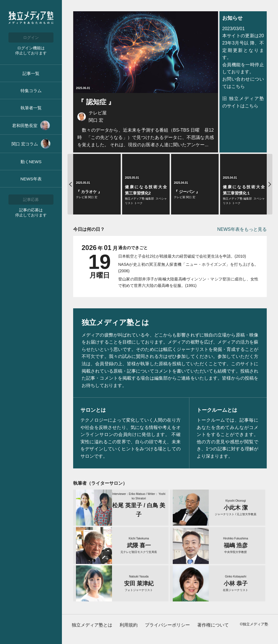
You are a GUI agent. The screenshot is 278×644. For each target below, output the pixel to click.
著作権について (213, 625)
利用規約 (129, 625)
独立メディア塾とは (92, 625)
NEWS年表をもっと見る (242, 229)
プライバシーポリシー (167, 625)
